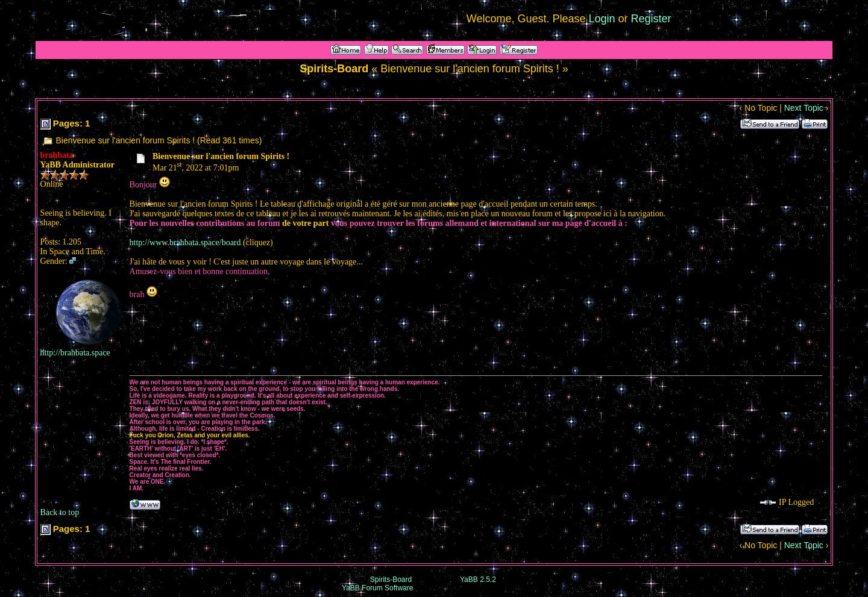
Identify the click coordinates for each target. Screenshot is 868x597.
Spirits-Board (391, 580)
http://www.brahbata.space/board (185, 242)
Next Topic (804, 108)
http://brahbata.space (75, 353)
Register (651, 19)
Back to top (60, 512)
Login (602, 19)
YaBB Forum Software (378, 588)
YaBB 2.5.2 (478, 580)
